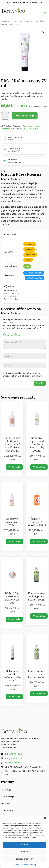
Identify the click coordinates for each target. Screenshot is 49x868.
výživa (28, 260)
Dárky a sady (7, 810)
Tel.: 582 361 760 (13, 754)
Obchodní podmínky (28, 865)
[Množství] (5, 116)
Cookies (16, 865)
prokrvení (29, 249)
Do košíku (14, 467)
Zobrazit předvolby (24, 859)
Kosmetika (18, 21)
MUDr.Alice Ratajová (29, 129)
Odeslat (40, 383)
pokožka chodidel (34, 278)
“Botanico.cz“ (6, 21)
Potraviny (6, 803)
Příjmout (24, 845)
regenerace (30, 255)
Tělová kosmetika (31, 21)
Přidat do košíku (23, 116)
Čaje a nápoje (7, 797)
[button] (45, 818)
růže (27, 266)
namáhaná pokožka (34, 273)
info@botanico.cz (13, 758)
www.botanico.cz (13, 763)
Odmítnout (25, 852)
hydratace (30, 244)
